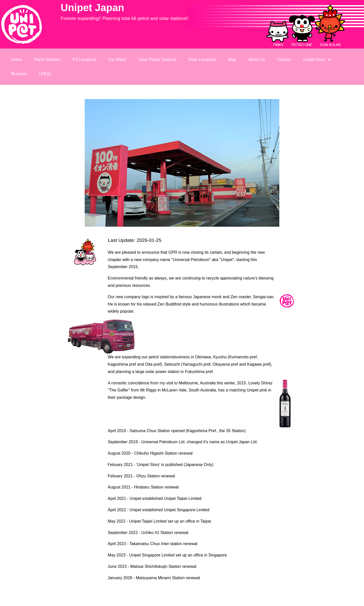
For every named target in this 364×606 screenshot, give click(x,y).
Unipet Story (317, 60)
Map (232, 60)
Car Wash (117, 60)
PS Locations (84, 60)
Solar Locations (202, 60)
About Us (257, 60)
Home (17, 60)
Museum (19, 74)
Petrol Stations (47, 60)
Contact (284, 60)
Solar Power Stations (157, 60)
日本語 (45, 74)
